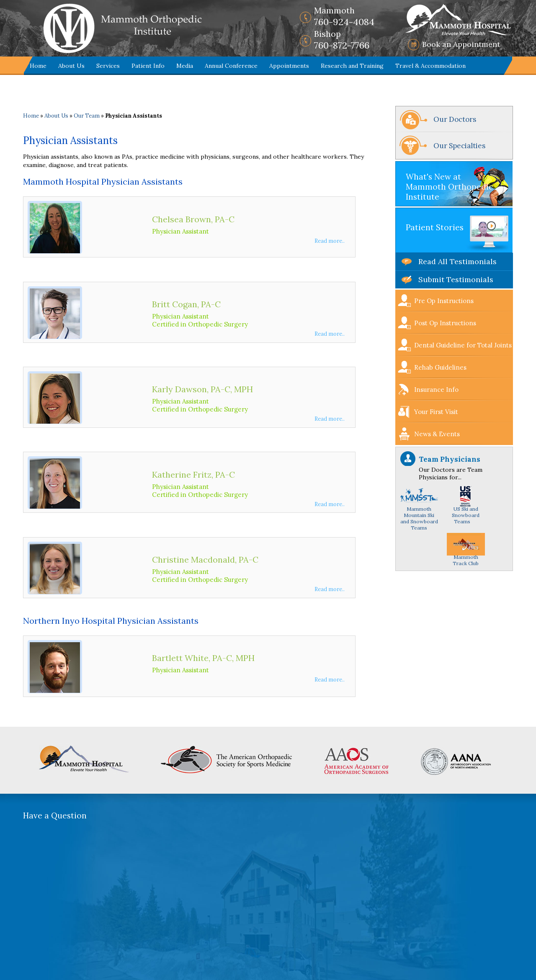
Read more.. (330, 241)
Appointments (289, 66)
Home (38, 66)
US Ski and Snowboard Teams (466, 508)
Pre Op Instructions (444, 301)
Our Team (87, 116)
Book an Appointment (461, 44)
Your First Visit (436, 412)
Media (185, 66)
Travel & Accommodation (430, 66)
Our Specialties (459, 146)
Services (108, 66)
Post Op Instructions (445, 323)
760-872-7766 (342, 40)
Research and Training (352, 66)
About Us (71, 66)
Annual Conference (231, 66)
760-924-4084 (344, 16)
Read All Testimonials (457, 261)
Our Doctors (455, 119)
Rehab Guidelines (440, 367)
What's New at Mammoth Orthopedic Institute (449, 187)
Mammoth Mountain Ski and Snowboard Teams (419, 512)
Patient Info (148, 66)
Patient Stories (435, 227)
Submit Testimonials (456, 279)
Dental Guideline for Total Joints (463, 345)
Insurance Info (436, 390)
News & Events (437, 434)
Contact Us (46, 84)
